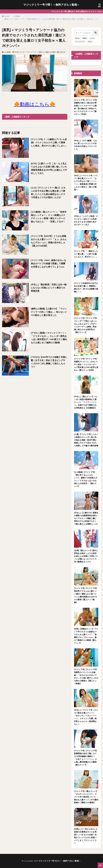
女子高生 (53, 52)
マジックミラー (32, 52)
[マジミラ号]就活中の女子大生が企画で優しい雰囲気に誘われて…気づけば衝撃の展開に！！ (86, 287)
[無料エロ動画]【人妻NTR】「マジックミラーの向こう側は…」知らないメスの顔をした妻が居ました (49, 312)
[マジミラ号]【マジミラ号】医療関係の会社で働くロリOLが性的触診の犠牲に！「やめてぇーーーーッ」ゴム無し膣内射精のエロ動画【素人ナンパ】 (86, 758)
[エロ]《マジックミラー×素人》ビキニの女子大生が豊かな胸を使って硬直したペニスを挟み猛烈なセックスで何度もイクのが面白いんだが (48, 192)
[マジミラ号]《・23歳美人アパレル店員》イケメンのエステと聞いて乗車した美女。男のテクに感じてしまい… (49, 142)
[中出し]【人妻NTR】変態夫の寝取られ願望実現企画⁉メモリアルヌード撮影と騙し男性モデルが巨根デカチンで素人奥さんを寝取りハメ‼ (86, 518)
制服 (47, 52)
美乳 (58, 52)
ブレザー (23, 52)
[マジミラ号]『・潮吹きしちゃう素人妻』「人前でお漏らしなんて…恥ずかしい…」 (86, 254)
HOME (7, 16)
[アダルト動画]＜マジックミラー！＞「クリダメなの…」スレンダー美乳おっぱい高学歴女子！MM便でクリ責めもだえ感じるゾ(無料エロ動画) (49, 338)
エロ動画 (16, 16)
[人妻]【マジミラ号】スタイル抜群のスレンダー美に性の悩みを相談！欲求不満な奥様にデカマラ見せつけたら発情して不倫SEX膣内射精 (86, 440)
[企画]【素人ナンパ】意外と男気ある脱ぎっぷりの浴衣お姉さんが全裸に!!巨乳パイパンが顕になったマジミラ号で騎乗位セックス (86, 556)
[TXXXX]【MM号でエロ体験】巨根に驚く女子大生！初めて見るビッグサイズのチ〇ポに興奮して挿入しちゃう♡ (49, 362)
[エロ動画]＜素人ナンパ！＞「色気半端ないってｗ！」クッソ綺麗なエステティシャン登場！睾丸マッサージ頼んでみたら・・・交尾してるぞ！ (49, 217)
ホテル (92, 38)
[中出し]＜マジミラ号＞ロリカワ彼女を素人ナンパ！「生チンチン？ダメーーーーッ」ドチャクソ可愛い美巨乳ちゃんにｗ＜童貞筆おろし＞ (86, 717)
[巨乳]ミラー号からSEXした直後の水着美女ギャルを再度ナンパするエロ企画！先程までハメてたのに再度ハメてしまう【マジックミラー (86, 836)
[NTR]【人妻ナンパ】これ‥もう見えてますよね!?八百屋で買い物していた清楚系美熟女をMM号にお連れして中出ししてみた (49, 168)
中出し (90, 42)
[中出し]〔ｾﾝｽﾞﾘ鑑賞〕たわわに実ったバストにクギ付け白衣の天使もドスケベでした (85, 145)
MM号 (16, 52)
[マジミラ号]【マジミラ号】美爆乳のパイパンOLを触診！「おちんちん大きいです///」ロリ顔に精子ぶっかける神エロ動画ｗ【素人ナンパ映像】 (86, 676)
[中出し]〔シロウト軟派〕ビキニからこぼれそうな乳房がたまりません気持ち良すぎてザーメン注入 (86, 220)
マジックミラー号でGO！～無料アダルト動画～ (51, 5)
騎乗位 (85, 38)
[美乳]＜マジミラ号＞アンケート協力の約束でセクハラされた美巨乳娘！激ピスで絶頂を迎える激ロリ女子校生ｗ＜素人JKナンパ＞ (51, 19)
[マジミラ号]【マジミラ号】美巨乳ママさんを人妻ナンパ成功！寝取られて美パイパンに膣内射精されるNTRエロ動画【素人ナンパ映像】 (86, 595)
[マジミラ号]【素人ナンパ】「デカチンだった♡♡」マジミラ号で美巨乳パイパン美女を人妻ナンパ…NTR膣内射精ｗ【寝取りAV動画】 (86, 797)
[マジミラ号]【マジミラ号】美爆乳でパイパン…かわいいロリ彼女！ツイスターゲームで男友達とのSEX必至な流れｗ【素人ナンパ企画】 (86, 364)
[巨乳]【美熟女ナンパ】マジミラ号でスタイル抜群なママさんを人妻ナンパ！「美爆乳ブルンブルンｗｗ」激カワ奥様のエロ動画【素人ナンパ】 (86, 636)
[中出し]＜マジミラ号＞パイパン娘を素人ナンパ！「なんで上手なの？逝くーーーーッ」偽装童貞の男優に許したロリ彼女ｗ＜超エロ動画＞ (86, 183)
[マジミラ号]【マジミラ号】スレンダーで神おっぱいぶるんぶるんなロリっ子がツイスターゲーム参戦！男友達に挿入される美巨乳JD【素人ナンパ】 (86, 325)
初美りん (42, 52)
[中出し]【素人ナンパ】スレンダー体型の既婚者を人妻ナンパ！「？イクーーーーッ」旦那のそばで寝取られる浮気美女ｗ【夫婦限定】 (86, 402)
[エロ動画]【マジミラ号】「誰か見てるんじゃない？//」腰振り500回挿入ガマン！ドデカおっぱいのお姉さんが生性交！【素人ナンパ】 (86, 479)
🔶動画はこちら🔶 (35, 104)
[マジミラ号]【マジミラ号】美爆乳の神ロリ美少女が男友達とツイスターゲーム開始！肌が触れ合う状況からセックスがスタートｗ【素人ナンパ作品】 (86, 107)
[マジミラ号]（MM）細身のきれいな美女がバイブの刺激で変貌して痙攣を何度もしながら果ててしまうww (49, 263)
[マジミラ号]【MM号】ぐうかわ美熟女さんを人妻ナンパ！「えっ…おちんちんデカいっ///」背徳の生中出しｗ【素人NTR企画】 (49, 241)
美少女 (63, 52)
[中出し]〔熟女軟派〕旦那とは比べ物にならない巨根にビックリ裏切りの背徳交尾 (49, 288)
